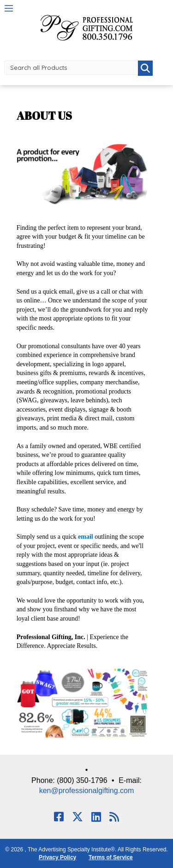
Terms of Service (111, 857)
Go (145, 68)
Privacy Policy (57, 857)
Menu (9, 8)
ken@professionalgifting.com (87, 791)
